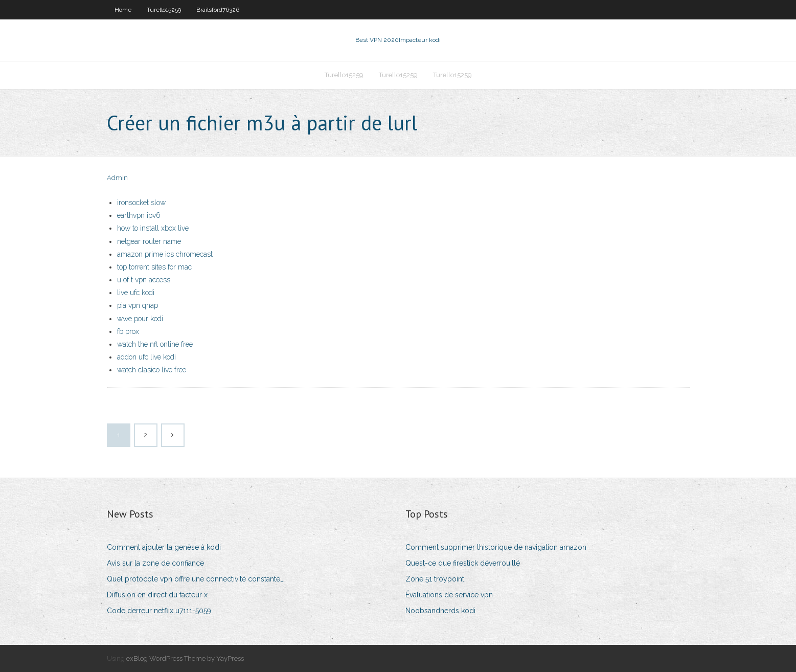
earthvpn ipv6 (139, 215)
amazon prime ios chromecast (165, 254)
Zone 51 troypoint (435, 579)
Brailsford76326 (218, 10)
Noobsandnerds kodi (440, 611)
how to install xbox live (153, 228)
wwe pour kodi (140, 319)
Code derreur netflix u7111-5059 (159, 611)
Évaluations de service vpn (449, 595)
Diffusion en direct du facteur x (157, 595)
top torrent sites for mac (154, 267)
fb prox (128, 331)
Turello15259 (164, 10)
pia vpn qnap (138, 305)
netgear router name (149, 241)
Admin (117, 178)
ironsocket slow (141, 203)
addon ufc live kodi (146, 357)
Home (123, 10)
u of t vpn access (144, 280)
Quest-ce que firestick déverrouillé (463, 563)
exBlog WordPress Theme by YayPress (185, 658)
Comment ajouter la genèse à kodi (164, 547)
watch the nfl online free (155, 344)
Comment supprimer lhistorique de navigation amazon (496, 547)
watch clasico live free (152, 370)
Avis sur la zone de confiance (155, 563)
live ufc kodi (136, 293)
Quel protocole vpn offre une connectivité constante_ (195, 579)
